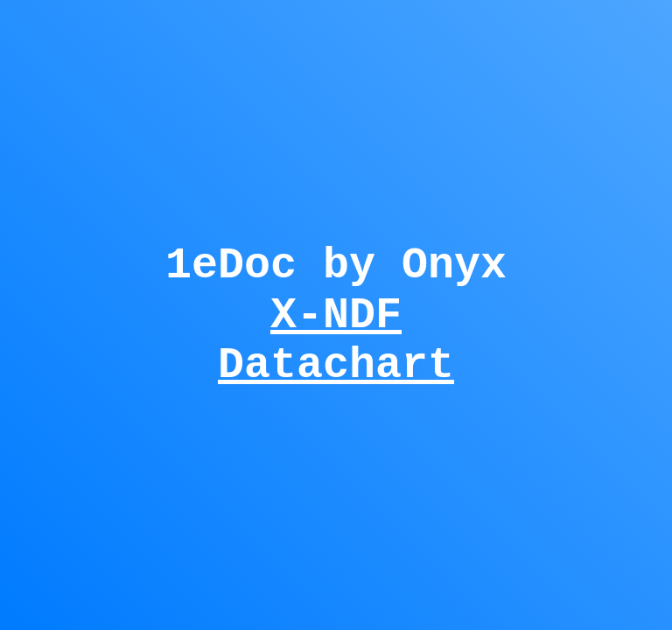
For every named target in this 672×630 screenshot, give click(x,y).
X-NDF (336, 315)
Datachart (336, 374)
